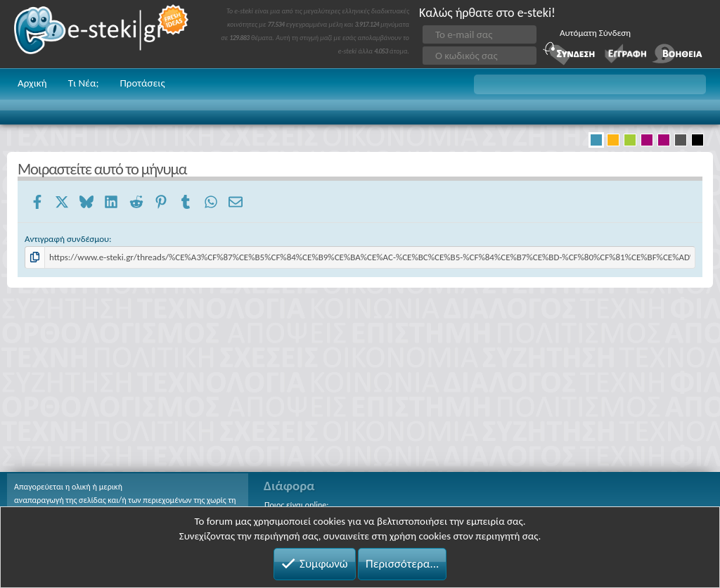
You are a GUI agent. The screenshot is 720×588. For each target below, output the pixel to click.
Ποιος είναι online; (296, 505)
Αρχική (32, 83)
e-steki (102, 34)
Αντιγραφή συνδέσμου (67, 239)
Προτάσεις (142, 83)
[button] (590, 84)
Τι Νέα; (84, 83)
